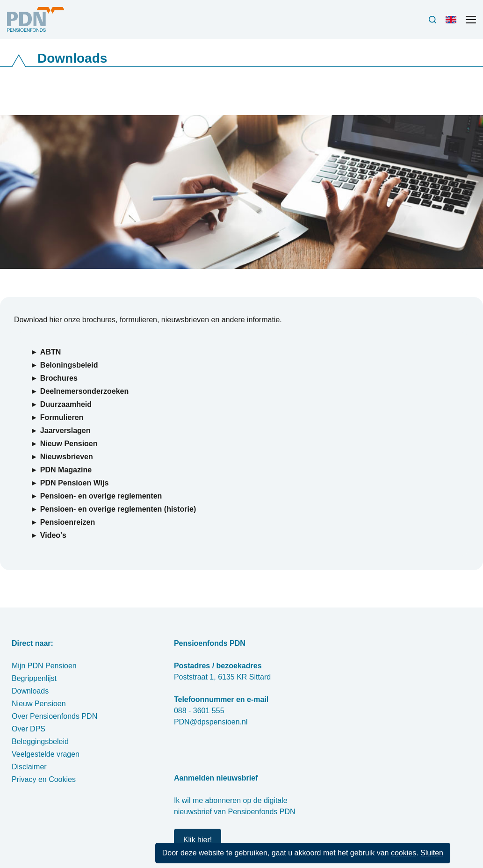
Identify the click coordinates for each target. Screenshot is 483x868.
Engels (453, 23)
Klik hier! (198, 840)
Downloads (30, 691)
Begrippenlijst (34, 678)
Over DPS (29, 729)
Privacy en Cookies (44, 779)
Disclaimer (29, 767)
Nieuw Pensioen (39, 704)
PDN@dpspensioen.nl (211, 722)
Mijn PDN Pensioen (44, 666)
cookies (404, 853)
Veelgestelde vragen (46, 754)
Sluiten (432, 853)
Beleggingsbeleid (40, 741)
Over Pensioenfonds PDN (54, 716)
